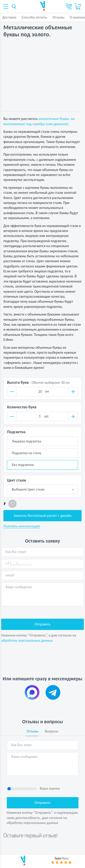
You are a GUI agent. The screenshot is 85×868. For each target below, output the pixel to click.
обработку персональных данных (27, 640)
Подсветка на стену (27, 453)
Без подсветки (23, 465)
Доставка (9, 17)
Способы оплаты (34, 17)
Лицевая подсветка (27, 441)
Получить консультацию (22, 526)
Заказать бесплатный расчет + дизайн (43, 516)
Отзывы (59, 17)
